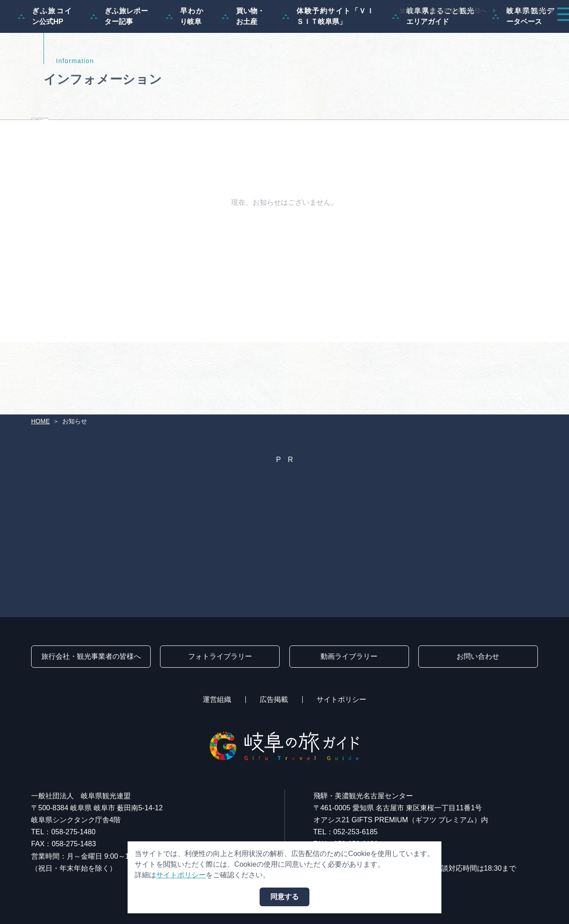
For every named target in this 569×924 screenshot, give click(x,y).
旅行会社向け (140, 174)
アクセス (535, 32)
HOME (40, 421)
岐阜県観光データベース (523, 59)
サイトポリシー (341, 699)
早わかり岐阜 (185, 59)
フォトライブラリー (220, 656)
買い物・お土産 (243, 59)
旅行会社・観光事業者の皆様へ (443, 11)
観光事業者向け (235, 174)
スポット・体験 (333, 32)
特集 (215, 32)
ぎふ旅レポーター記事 (119, 59)
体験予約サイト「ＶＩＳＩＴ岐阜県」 (328, 59)
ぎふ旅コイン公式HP (45, 59)
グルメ (439, 32)
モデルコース (265, 32)
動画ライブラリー (349, 656)
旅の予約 (485, 32)
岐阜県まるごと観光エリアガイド (433, 59)
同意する (284, 897)
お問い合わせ (478, 656)
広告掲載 (274, 699)
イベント (393, 32)
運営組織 (217, 699)
